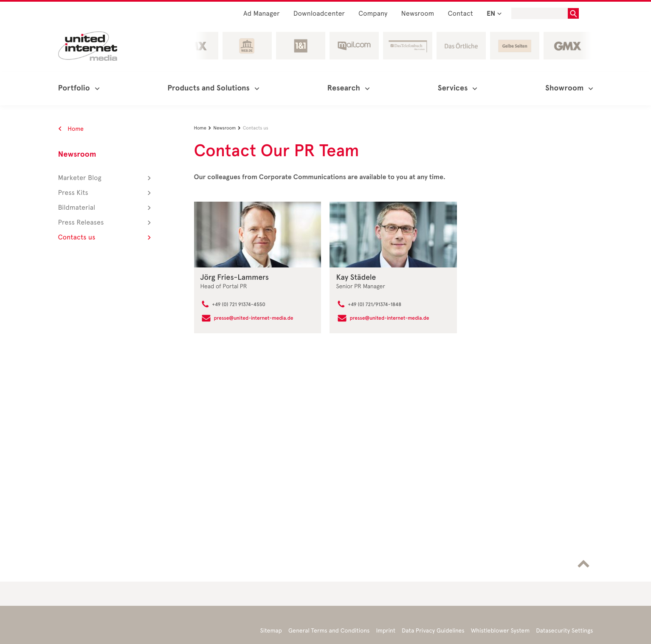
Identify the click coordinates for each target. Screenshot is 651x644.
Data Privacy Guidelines (433, 631)
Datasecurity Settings (564, 631)
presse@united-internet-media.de (254, 318)
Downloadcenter (319, 14)
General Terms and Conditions (329, 631)
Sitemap (271, 631)
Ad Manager (262, 14)
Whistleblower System (500, 631)
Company (373, 14)
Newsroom (418, 14)
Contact (460, 14)
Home (71, 129)
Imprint (386, 631)
